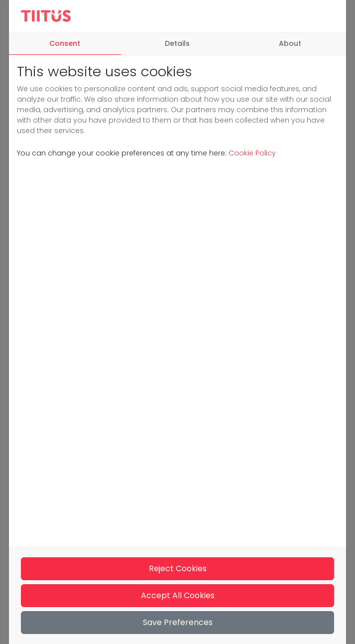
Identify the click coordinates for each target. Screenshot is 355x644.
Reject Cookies (178, 568)
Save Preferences (178, 622)
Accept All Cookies (178, 595)
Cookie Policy (251, 153)
